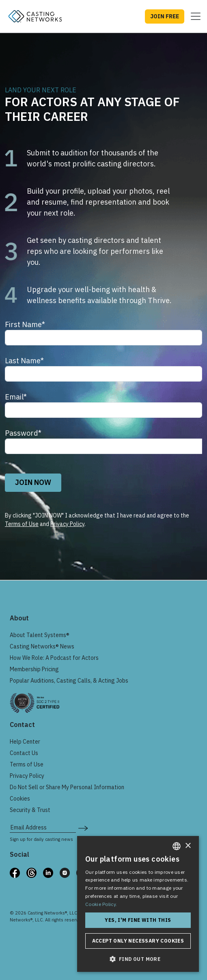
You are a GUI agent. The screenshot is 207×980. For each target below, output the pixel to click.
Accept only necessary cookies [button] (138, 941)
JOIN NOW (33, 482)
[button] (138, 959)
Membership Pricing (34, 669)
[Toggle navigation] (193, 16)
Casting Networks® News (42, 646)
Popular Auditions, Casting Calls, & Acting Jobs (69, 681)
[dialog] (138, 904)
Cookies (20, 799)
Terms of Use (22, 524)
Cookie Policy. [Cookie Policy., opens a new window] (101, 904)
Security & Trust (30, 810)
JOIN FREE (165, 16)
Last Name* (24, 361)
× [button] (188, 846)
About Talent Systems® (40, 635)
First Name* (25, 324)
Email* (16, 397)
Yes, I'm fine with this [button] (138, 920)
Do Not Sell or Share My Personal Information (67, 787)
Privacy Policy (67, 524)
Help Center (25, 742)
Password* (23, 433)
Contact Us (24, 753)
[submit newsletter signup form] (83, 827)
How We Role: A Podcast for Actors (54, 658)
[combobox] (177, 846)
